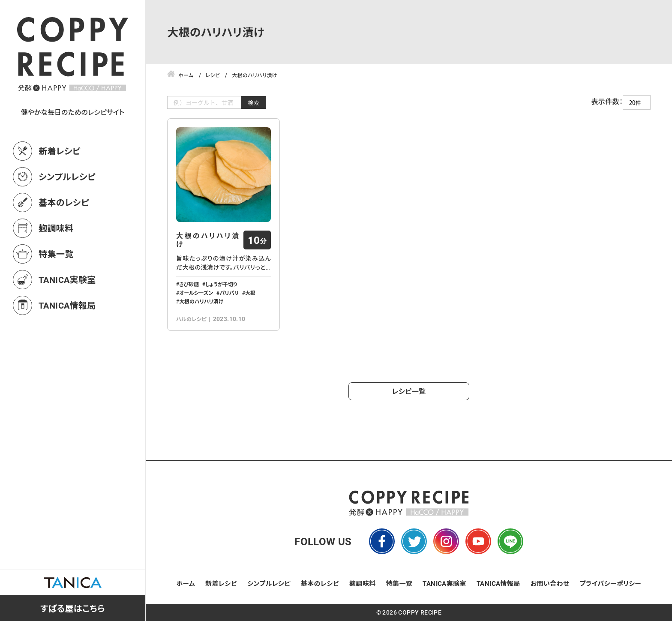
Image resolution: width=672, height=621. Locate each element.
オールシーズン (196, 293)
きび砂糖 (189, 284)
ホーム (186, 583)
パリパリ (229, 293)
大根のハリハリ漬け (208, 240)
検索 (253, 103)
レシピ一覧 (409, 391)
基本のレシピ (64, 202)
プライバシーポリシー (610, 583)
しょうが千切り (221, 284)
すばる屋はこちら (73, 608)
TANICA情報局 (67, 305)
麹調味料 (56, 228)
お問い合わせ (550, 583)
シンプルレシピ (67, 177)
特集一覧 (56, 254)
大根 (250, 293)
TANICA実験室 (67, 279)
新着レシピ (60, 151)
